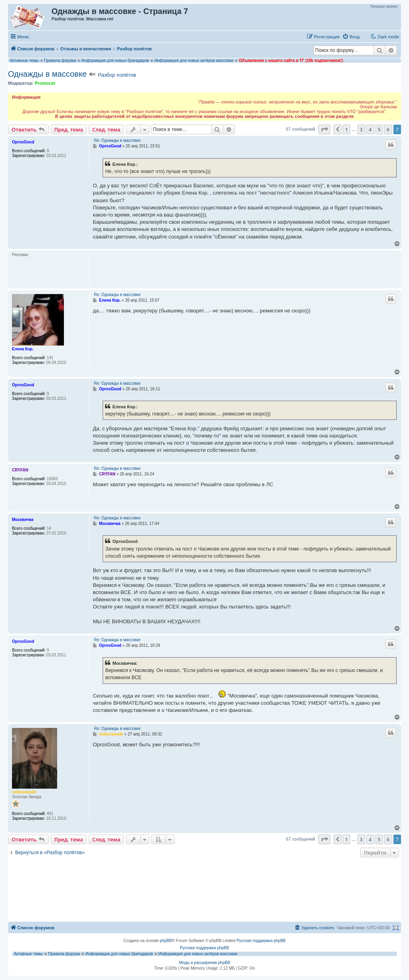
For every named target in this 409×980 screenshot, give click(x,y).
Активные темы (24, 61)
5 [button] (379, 129)
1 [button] (346, 129)
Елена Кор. (23, 349)
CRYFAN (20, 470)
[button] (324, 129)
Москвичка (23, 520)
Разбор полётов (117, 75)
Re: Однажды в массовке (117, 140)
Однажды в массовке (47, 74)
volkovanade (24, 792)
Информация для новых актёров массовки (194, 61)
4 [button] (370, 129)
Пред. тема (69, 129)
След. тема (106, 129)
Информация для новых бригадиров (115, 61)
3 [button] (361, 129)
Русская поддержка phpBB (261, 941)
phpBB (166, 941)
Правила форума (60, 61)
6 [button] (388, 129)
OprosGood (23, 142)
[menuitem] (351, 37)
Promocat (45, 83)
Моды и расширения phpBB (204, 963)
